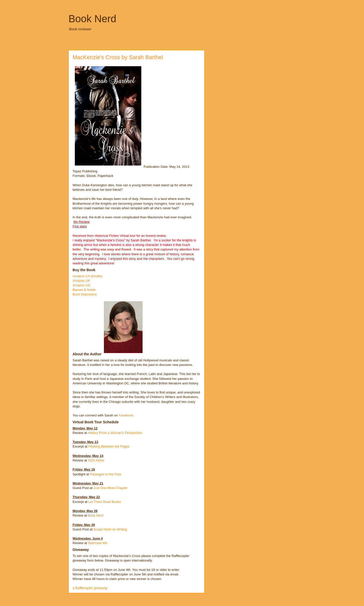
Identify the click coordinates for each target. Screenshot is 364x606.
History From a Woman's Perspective (115, 433)
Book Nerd (92, 19)
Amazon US (81, 285)
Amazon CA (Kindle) (87, 276)
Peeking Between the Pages (109, 446)
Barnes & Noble (84, 290)
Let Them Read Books (105, 502)
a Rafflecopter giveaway (90, 588)
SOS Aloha (96, 460)
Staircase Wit (98, 543)
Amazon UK (81, 281)
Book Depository (85, 294)
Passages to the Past (106, 474)
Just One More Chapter (110, 488)
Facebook (126, 415)
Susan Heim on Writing (110, 529)
